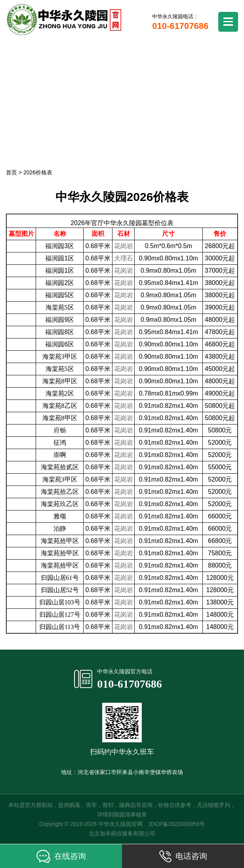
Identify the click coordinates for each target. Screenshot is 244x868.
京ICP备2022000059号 (176, 824)
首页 (11, 172)
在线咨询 (61, 857)
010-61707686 (129, 684)
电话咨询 (183, 856)
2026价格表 (38, 172)
